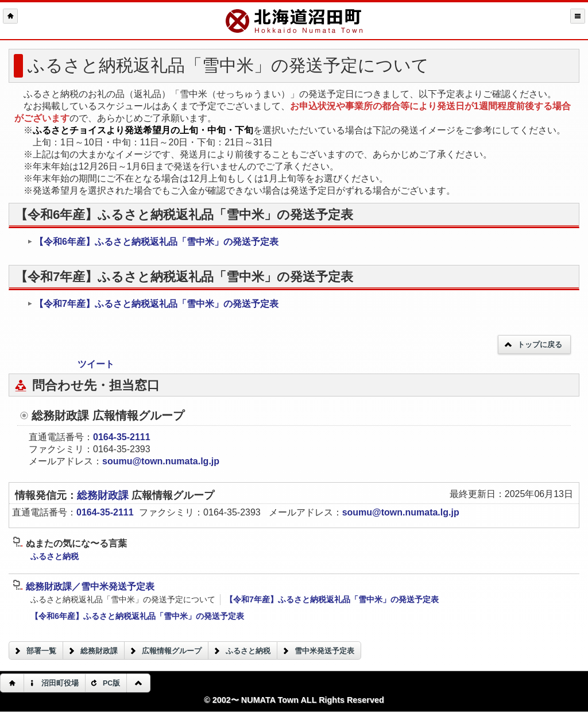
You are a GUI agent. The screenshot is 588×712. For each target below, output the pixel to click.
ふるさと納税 (55, 556)
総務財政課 (104, 495)
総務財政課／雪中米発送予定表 (84, 586)
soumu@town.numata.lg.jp (161, 461)
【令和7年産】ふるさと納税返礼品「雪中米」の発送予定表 (153, 304)
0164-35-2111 (122, 437)
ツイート (96, 364)
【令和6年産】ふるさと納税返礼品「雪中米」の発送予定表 (153, 242)
